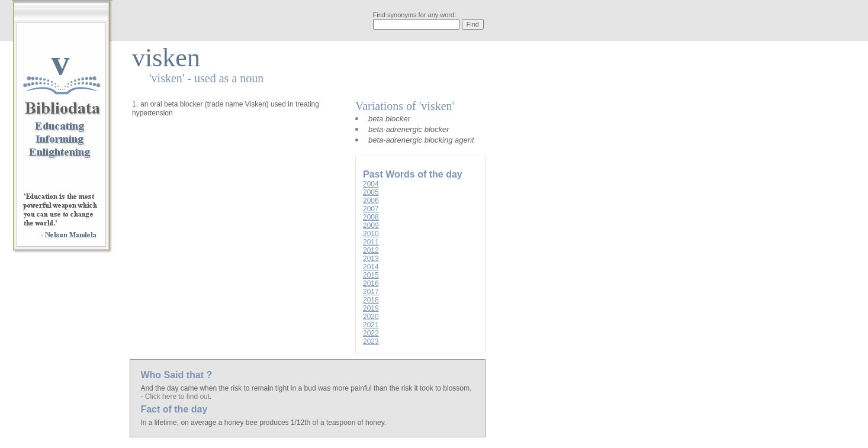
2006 (371, 201)
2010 (371, 234)
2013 (371, 259)
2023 (371, 341)
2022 (371, 333)
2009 (371, 225)
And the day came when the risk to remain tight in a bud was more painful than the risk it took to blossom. (306, 388)
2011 (371, 242)
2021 (371, 325)
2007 (371, 209)
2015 (371, 275)
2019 (371, 308)
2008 (371, 217)
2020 (371, 317)
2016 (371, 283)
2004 (371, 184)
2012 (371, 250)
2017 (371, 292)
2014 (371, 267)
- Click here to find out (175, 397)
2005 (371, 192)
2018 (371, 300)
